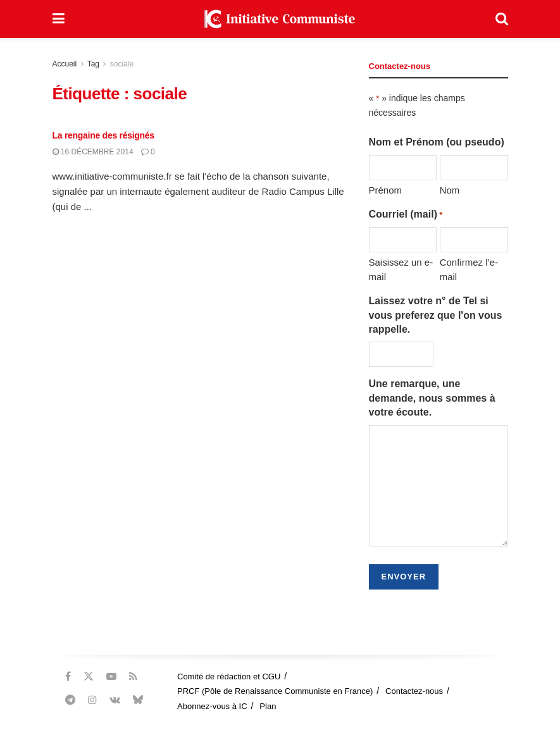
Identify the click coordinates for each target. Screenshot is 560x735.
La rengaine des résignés (103, 135)
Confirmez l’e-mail (469, 269)
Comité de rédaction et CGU (229, 676)
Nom (450, 190)
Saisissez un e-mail (401, 269)
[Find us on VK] (115, 700)
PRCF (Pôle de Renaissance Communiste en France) (275, 691)
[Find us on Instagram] (92, 700)
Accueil (65, 64)
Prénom (386, 190)
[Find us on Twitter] (89, 676)
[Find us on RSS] (133, 676)
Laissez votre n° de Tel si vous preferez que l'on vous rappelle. (436, 315)
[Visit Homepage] (280, 19)
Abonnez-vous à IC (212, 706)
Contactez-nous (414, 691)
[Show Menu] (59, 19)
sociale (122, 64)
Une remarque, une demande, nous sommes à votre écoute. (432, 398)
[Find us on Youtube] (111, 676)
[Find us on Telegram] (70, 700)
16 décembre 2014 (93, 152)
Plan (268, 706)
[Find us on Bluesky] (138, 700)
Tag (93, 64)
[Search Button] (502, 19)
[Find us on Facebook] (68, 676)
